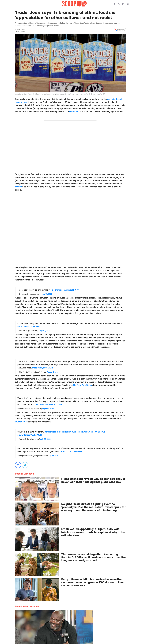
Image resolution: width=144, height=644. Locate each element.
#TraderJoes (50, 432)
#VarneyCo (100, 432)
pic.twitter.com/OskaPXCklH (30, 435)
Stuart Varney (21, 422)
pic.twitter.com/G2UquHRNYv (65, 290)
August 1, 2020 (44, 331)
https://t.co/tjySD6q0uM (28, 327)
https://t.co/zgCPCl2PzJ (43, 368)
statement (74, 111)
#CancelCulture (79, 432)
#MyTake (90, 432)
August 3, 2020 (48, 409)
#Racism (67, 432)
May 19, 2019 (47, 294)
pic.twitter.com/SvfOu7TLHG (49, 404)
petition (18, 187)
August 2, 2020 (53, 372)
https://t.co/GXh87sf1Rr (71, 452)
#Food (60, 432)
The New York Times (82, 385)
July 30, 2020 (45, 439)
